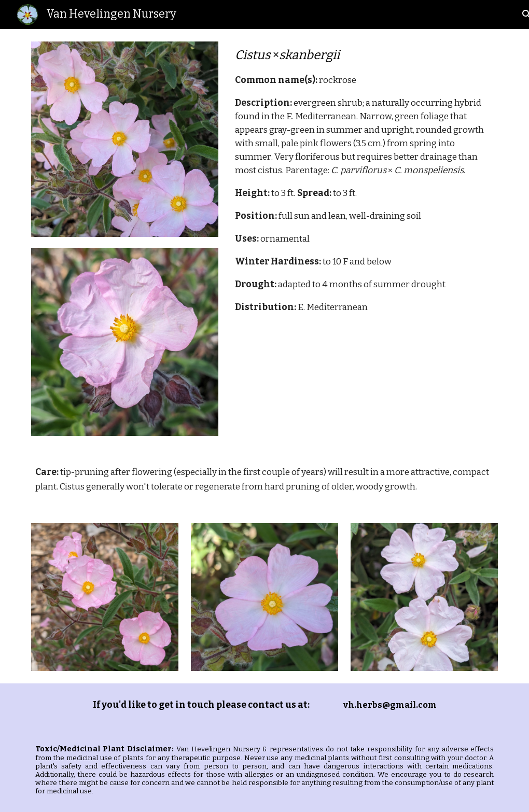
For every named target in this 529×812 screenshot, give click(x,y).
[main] (365, 180)
